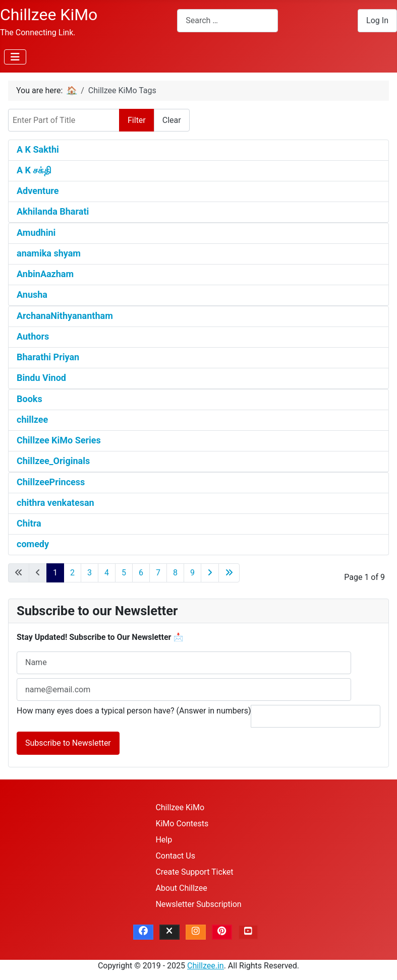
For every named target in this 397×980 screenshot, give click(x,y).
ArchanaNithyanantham (65, 316)
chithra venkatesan (55, 503)
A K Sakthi (38, 149)
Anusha (32, 295)
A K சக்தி (34, 170)
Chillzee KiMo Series (59, 440)
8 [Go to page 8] (175, 573)
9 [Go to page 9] (192, 573)
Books (30, 399)
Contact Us (175, 856)
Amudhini (36, 233)
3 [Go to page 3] (90, 573)
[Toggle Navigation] (15, 57)
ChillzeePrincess (51, 482)
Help (164, 840)
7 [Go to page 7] (158, 573)
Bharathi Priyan (48, 357)
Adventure (38, 191)
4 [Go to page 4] (107, 573)
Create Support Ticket (194, 872)
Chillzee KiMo (180, 807)
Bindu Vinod (41, 378)
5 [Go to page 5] (124, 573)
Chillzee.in (206, 966)
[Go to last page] (229, 573)
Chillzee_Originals (53, 461)
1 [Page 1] (55, 573)
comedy (33, 544)
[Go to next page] (210, 573)
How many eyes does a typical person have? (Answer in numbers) (134, 711)
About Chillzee (181, 888)
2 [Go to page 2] (72, 573)
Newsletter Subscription (198, 904)
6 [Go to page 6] (141, 573)
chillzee (32, 419)
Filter (137, 120)
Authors (33, 336)
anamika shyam (49, 253)
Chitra (29, 523)
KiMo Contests (182, 824)
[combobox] (228, 20)
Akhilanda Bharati (53, 211)
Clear (172, 120)
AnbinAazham (45, 274)
